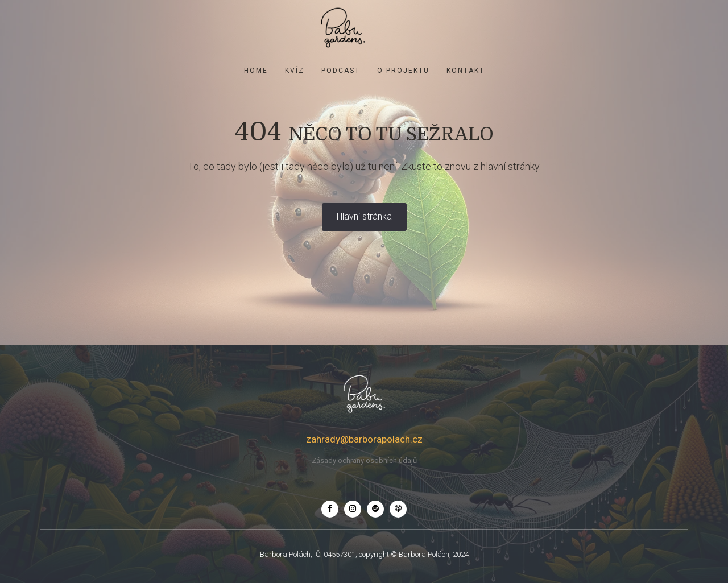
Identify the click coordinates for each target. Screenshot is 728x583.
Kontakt (466, 71)
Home (256, 71)
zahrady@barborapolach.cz (364, 439)
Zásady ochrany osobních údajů (364, 460)
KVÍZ (295, 71)
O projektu (403, 71)
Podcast (341, 71)
